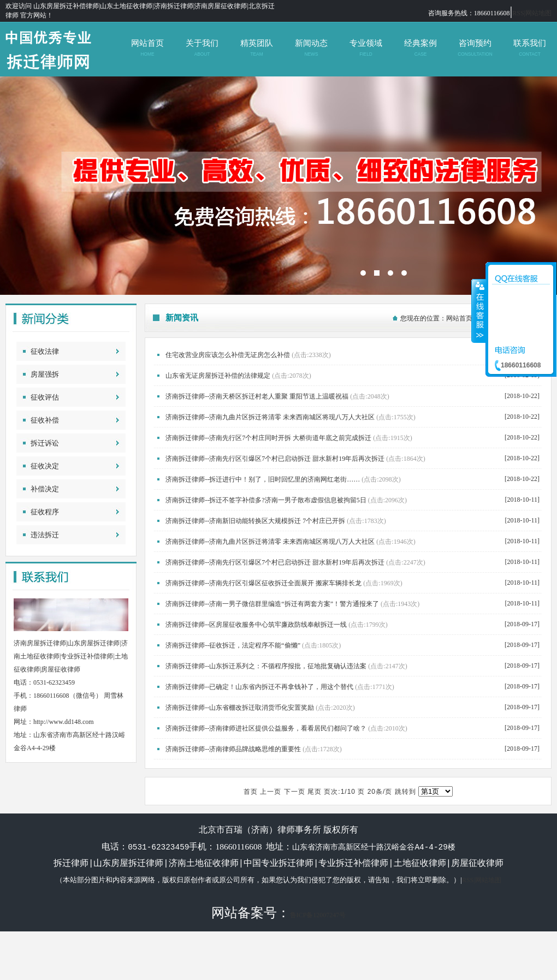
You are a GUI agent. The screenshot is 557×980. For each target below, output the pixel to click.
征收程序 (45, 512)
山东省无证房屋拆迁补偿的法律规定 (218, 376)
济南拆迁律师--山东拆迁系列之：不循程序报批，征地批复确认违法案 (266, 666)
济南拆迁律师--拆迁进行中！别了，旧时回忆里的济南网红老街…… (263, 479)
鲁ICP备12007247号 (318, 914)
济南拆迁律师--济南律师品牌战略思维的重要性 (233, 749)
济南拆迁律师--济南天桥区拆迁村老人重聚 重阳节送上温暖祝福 (257, 396)
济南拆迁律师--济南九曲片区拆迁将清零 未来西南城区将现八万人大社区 (270, 417)
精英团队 (256, 48)
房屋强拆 (45, 374)
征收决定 (45, 466)
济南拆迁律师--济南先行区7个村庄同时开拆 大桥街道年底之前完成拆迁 (268, 438)
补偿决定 (45, 489)
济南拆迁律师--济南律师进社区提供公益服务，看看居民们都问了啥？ (266, 728)
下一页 (295, 792)
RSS (518, 13)
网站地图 (538, 13)
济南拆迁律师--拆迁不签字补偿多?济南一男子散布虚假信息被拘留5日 (266, 500)
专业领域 (366, 48)
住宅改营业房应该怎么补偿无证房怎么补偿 (228, 355)
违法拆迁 (45, 535)
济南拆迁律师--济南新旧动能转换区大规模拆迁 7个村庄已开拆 (255, 521)
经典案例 (420, 48)
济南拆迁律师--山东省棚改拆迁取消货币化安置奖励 (240, 708)
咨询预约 (475, 48)
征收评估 (45, 397)
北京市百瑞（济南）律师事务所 (278, 186)
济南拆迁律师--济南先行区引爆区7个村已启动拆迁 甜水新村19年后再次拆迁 (275, 459)
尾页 (315, 792)
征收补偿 (45, 420)
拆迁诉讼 (45, 443)
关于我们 (202, 48)
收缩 (479, 311)
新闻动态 (311, 48)
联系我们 (529, 48)
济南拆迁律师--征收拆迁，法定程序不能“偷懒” (233, 645)
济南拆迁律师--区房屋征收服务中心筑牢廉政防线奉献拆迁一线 (256, 625)
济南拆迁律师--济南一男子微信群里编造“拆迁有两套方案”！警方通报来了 (272, 604)
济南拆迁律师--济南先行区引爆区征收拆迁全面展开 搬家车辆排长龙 (263, 583)
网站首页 (147, 48)
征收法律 (45, 351)
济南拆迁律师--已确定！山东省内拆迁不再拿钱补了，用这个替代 (259, 687)
